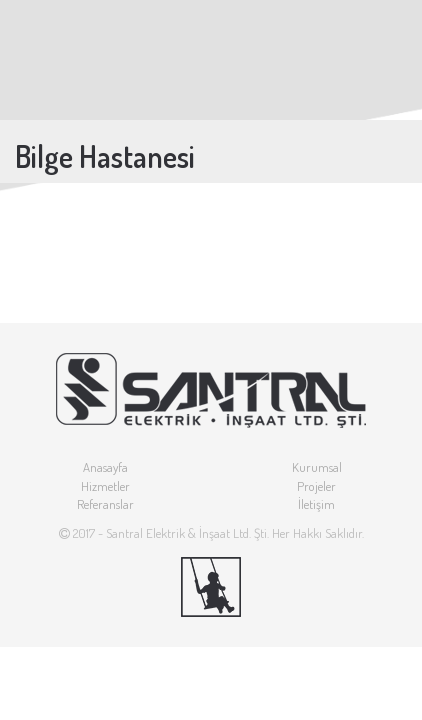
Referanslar (105, 504)
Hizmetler (105, 486)
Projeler (316, 486)
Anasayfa (105, 467)
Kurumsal (317, 467)
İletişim (316, 504)
